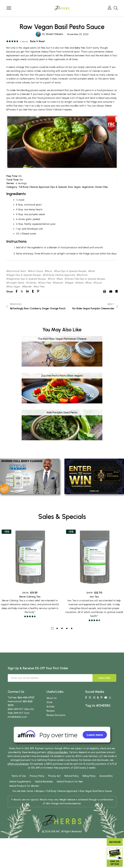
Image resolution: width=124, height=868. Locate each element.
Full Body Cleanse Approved (34, 187)
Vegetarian (88, 187)
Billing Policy (89, 782)
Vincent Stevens (54, 34)
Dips (61, 279)
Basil (92, 271)
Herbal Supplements (20, 787)
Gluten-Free (101, 187)
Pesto (49, 271)
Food (52, 279)
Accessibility (106, 782)
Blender (28, 287)
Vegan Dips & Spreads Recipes (25, 275)
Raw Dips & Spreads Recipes (71, 271)
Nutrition (83, 275)
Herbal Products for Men (70, 787)
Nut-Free (40, 287)
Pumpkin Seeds (16, 283)
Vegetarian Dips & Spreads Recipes (27, 279)
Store (49, 708)
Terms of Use (19, 782)
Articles (51, 712)
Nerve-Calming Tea (30, 609)
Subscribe (104, 684)
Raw (70, 187)
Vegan (77, 187)
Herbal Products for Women (24, 792)
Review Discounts (56, 721)
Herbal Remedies (44, 787)
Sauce (98, 283)
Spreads (59, 283)
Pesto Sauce (36, 271)
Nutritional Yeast (17, 271)
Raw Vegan (14, 287)
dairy (77, 48)
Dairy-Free (45, 283)
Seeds (80, 283)
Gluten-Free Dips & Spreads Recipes (86, 279)
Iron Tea (94, 611)
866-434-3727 (26, 703)
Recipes (51, 717)
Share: (10, 292)
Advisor (115, 842)
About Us (52, 704)
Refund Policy (72, 782)
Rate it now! (37, 41)
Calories (32, 283)
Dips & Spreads (59, 187)
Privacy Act (54, 782)
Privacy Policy (37, 782)
